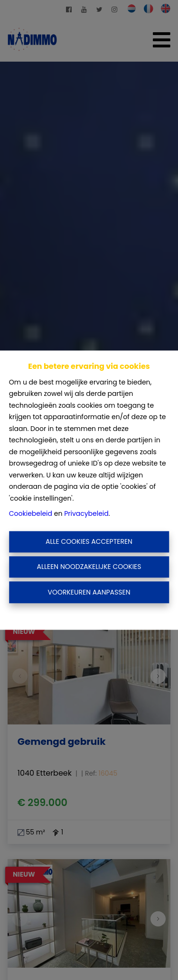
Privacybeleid (86, 514)
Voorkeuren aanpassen (89, 592)
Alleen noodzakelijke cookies (89, 567)
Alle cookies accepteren (89, 541)
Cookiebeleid (31, 514)
